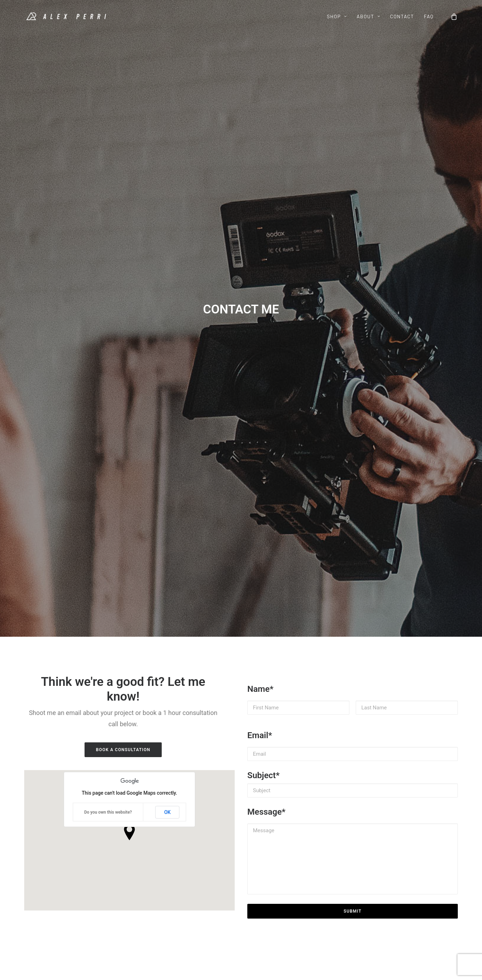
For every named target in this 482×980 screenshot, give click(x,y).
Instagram (259, 859)
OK (168, 350)
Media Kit (105, 887)
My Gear (104, 869)
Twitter (255, 869)
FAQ (429, 16)
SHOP (337, 16)
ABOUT (369, 16)
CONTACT (402, 16)
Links (101, 878)
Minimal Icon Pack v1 (49, 878)
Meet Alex (106, 850)
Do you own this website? (108, 350)
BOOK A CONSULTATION (123, 287)
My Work (105, 859)
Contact (186, 859)
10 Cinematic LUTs (46, 850)
